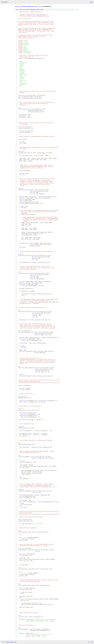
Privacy (11, 642)
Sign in (91, 2)
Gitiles (8, 642)
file (42, 10)
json (92, 642)
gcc (19, 6)
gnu (16, 6)
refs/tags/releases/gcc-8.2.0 (29, 6)
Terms (15, 642)
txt (89, 642)
